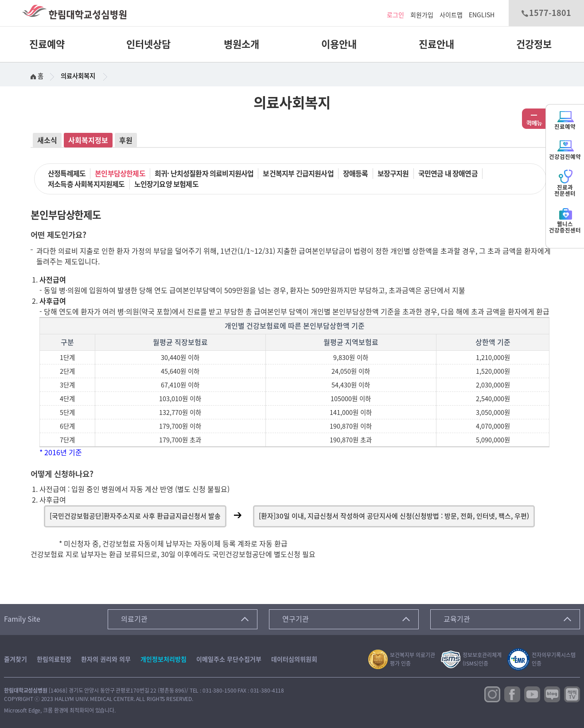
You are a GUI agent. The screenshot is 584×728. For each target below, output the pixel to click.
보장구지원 (393, 174)
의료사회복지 (78, 76)
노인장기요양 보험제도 (166, 184)
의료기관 (134, 619)
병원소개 (241, 44)
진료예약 (47, 44)
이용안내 (339, 44)
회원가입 (422, 15)
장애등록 (356, 174)
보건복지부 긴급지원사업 (298, 174)
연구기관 (296, 619)
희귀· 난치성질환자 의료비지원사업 (204, 174)
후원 (126, 140)
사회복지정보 (88, 140)
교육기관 (457, 619)
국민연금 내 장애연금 (448, 174)
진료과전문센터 (565, 183)
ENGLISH (482, 15)
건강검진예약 (565, 149)
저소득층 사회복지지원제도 (86, 184)
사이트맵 (451, 15)
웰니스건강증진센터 (565, 220)
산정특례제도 (67, 174)
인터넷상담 (148, 44)
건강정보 (534, 44)
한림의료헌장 (54, 659)
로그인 (395, 15)
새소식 (47, 140)
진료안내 (436, 44)
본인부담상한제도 (120, 174)
